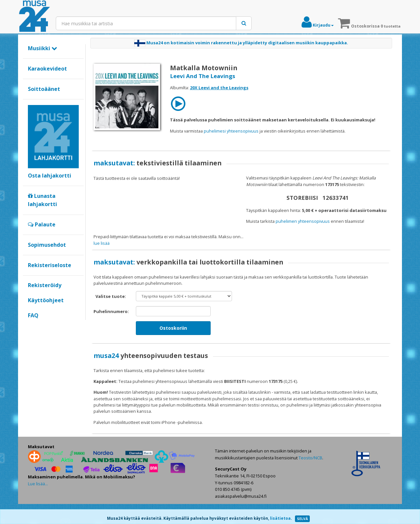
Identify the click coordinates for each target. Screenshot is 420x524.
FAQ (33, 315)
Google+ (31, 326)
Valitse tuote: (111, 316)
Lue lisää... (38, 504)
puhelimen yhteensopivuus (303, 221)
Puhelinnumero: (111, 331)
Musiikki (42, 48)
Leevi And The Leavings (203, 76)
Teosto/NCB (310, 478)
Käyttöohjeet (46, 300)
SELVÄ (302, 519)
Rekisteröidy (45, 285)
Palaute (42, 224)
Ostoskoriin (173, 348)
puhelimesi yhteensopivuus (231, 131)
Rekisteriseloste (50, 265)
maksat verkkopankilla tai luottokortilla (296, 237)
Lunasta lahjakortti (42, 200)
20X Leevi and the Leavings (219, 88)
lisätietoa (280, 518)
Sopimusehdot (47, 245)
